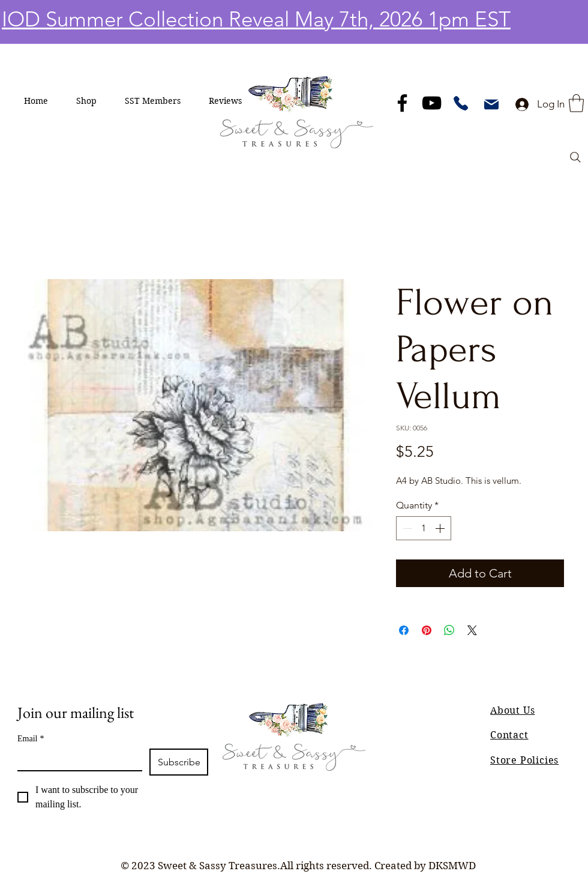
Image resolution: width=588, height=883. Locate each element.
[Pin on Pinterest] (427, 630)
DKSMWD (452, 866)
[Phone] (461, 103)
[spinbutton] (424, 528)
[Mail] (491, 104)
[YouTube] (432, 103)
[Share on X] (472, 630)
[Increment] (441, 528)
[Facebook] (402, 103)
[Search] (575, 157)
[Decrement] (406, 528)
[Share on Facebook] (404, 630)
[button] (87, 101)
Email (31, 739)
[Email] (76, 759)
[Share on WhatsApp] (449, 630)
